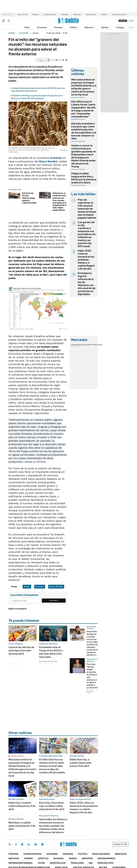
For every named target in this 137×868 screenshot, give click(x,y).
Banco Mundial (48, 161)
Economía (42, 27)
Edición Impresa (107, 858)
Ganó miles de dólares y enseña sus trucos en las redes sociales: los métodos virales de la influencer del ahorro (92, 643)
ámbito (12, 33)
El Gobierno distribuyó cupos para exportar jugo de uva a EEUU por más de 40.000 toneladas (37, 97)
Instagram (22, 844)
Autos (41, 863)
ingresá (131, 21)
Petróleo (35, 14)
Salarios (104, 14)
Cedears (99, 345)
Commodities (90, 345)
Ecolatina (56, 158)
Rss (91, 863)
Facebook (16, 844)
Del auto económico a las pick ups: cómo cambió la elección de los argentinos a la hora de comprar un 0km (84, 131)
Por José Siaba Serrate (48, 661)
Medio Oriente (91, 14)
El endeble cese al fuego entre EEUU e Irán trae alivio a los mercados (51, 652)
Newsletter (131, 27)
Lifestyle (43, 858)
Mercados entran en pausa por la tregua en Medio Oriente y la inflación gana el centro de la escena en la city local (84, 87)
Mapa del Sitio (105, 863)
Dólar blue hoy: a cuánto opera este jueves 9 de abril (80, 763)
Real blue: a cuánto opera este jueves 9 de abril (22, 826)
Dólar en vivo (22, 14)
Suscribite (54, 600)
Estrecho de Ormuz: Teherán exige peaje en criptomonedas (29, 198)
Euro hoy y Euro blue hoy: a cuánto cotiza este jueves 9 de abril (52, 806)
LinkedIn (29, 844)
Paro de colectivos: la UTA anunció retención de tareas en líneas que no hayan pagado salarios (87, 209)
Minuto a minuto (17, 756)
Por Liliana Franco (90, 692)
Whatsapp (42, 844)
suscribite (123, 21)
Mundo (73, 858)
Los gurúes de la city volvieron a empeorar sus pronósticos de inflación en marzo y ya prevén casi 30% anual (87, 234)
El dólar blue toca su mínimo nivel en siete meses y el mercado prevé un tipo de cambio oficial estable (52, 766)
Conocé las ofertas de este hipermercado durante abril (21, 650)
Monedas (75, 345)
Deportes (87, 858)
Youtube (35, 844)
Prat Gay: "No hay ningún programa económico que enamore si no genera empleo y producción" (92, 676)
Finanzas (58, 27)
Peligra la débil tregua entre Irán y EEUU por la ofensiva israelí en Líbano (84, 178)
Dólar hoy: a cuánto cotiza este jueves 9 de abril (22, 806)
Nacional (59, 858)
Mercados (121, 854)
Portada (13, 854)
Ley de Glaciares (50, 14)
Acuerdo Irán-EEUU (119, 14)
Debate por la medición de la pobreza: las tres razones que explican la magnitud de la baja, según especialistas (59, 202)
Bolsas (82, 345)
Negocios (89, 27)
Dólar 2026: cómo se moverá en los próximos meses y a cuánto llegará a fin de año (86, 260)
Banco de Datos (101, 854)
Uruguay (120, 27)
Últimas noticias (32, 854)
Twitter (10, 844)
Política (73, 27)
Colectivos (64, 14)
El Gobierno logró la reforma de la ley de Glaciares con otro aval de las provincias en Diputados (87, 284)
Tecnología (77, 863)
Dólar (27, 27)
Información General (21, 863)
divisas (36, 33)
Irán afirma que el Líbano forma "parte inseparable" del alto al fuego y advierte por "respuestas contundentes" (83, 109)
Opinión (105, 27)
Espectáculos (58, 863)
